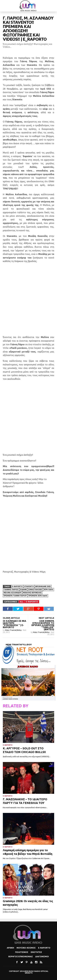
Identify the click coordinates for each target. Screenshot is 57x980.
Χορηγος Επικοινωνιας (20, 957)
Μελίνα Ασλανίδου (12, 593)
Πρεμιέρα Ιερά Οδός (38, 596)
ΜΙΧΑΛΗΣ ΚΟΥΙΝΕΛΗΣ (32, 593)
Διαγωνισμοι (42, 957)
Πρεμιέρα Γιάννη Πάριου (15, 596)
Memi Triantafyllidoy (19, 644)
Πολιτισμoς (22, 952)
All (22, 602)
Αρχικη (10, 948)
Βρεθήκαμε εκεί (43, 586)
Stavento (29, 586)
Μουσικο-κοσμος (26, 948)
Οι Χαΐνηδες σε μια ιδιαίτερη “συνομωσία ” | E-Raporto (15, 624)
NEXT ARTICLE (46, 618)
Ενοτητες (36, 952)
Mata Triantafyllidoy (14, 630)
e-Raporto (17, 586)
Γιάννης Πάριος (11, 590)
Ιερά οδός (49, 590)
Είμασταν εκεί (35, 590)
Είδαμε (24, 590)
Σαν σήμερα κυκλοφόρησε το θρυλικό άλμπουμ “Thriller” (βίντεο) (43, 625)
